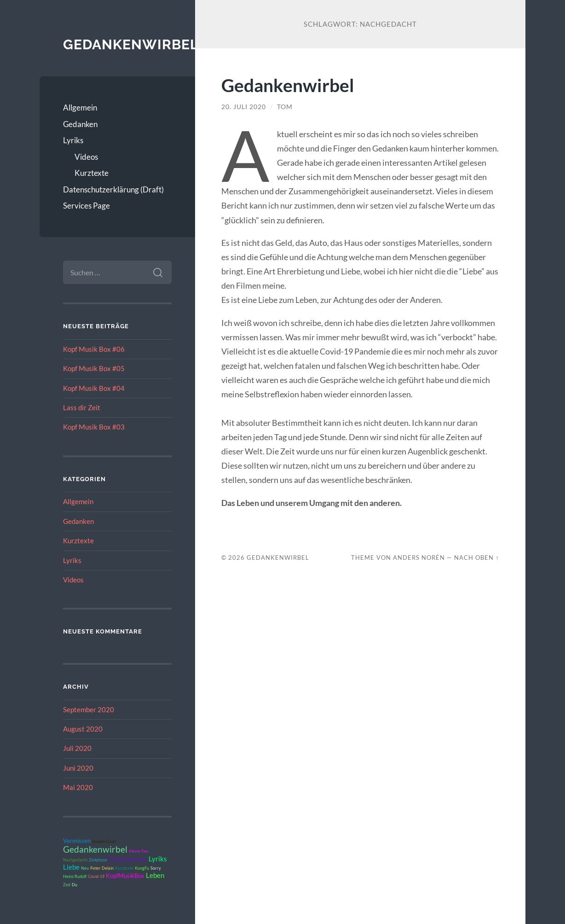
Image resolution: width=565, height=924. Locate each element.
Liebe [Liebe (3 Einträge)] (71, 867)
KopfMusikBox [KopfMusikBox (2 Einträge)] (125, 876)
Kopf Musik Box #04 (94, 388)
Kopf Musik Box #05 (94, 368)
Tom (285, 107)
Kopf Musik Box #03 (94, 427)
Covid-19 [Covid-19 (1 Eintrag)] (96, 876)
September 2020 (89, 709)
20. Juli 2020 (244, 107)
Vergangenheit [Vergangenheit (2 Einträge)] (128, 859)
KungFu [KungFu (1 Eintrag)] (142, 868)
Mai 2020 (78, 787)
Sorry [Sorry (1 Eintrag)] (156, 868)
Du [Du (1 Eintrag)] (75, 885)
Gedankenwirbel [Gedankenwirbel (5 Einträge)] (95, 849)
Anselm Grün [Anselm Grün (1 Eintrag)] (104, 841)
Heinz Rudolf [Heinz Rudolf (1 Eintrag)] (75, 876)
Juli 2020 (77, 748)
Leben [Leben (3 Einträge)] (155, 875)
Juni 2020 (78, 768)
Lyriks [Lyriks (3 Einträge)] (158, 859)
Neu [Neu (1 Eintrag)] (85, 868)
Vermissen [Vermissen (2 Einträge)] (77, 841)
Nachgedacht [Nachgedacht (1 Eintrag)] (75, 860)
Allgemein (80, 108)
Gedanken (80, 124)
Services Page (86, 206)
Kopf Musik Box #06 (94, 349)
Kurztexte (92, 173)
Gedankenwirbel (131, 44)
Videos (86, 157)
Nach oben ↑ (476, 558)
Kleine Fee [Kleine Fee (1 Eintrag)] (138, 851)
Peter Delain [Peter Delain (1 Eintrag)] (102, 868)
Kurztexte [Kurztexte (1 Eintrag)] (124, 868)
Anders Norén (419, 558)
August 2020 (83, 729)
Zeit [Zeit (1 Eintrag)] (67, 885)
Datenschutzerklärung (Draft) (113, 189)
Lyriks (73, 140)
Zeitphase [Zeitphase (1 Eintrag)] (98, 860)
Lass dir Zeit (82, 407)
